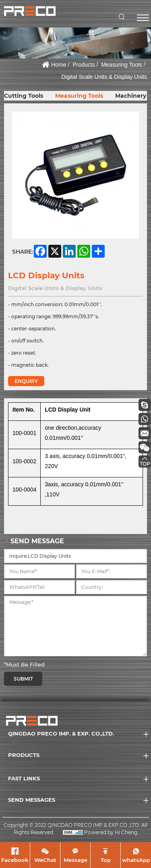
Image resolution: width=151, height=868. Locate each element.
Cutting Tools (24, 96)
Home (59, 65)
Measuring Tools (122, 65)
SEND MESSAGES (32, 800)
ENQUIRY (26, 381)
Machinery (131, 96)
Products (84, 65)
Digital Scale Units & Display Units (104, 77)
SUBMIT (23, 679)
